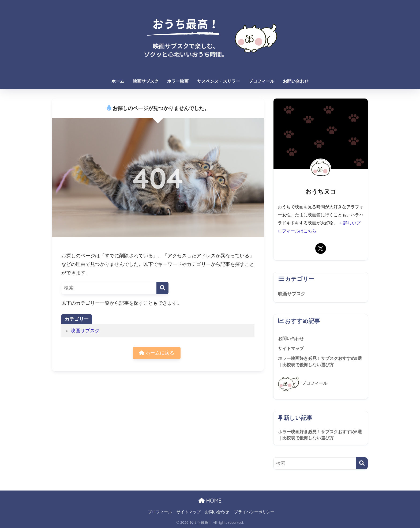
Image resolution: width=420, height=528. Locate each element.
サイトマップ (189, 512)
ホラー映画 (178, 81)
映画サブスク (146, 81)
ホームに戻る (157, 353)
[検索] (162, 288)
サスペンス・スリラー (219, 81)
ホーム (118, 81)
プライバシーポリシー (254, 512)
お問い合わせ (296, 81)
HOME (210, 501)
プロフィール (261, 81)
